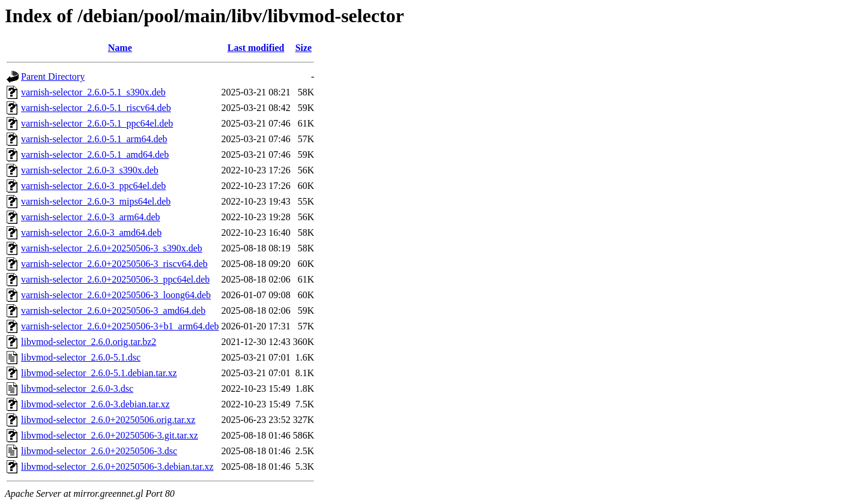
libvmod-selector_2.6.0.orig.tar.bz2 (89, 342)
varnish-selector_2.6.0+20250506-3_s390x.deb (112, 248)
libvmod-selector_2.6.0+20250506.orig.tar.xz (108, 420)
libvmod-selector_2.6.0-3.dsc (77, 388)
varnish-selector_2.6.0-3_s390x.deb (90, 170)
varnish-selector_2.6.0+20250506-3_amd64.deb (113, 310)
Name (120, 48)
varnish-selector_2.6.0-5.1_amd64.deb (95, 154)
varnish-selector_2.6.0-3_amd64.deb (91, 232)
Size (304, 48)
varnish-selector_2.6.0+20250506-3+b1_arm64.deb (120, 326)
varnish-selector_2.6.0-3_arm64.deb (90, 217)
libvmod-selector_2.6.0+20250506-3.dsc (99, 451)
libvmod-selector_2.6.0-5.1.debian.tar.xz (99, 373)
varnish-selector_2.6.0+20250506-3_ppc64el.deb (115, 279)
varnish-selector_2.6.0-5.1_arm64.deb (94, 139)
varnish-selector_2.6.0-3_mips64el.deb (96, 201)
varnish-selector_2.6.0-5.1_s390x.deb (93, 92)
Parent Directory (53, 76)
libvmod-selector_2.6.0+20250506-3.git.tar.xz (110, 435)
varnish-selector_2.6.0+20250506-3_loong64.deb (116, 295)
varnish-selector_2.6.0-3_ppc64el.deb (93, 186)
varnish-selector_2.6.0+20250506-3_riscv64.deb (114, 264)
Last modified (256, 48)
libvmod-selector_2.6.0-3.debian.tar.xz (95, 404)
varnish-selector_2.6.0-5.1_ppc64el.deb (97, 123)
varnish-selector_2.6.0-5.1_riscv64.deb (96, 108)
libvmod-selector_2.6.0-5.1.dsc (81, 357)
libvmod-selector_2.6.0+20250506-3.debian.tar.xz (117, 466)
